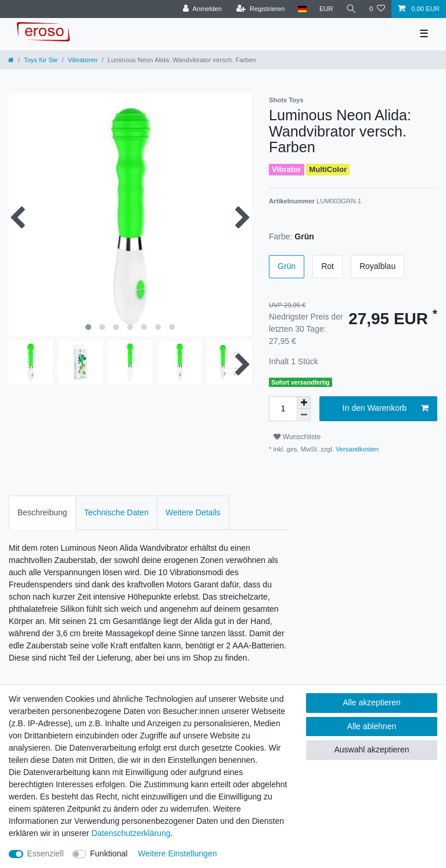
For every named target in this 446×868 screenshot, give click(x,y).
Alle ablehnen (372, 726)
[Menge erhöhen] (304, 403)
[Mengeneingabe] (283, 409)
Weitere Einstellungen (178, 853)
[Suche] (351, 9)
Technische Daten (116, 512)
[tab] (42, 513)
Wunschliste (297, 437)
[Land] (302, 9)
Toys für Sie (41, 60)
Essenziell (46, 853)
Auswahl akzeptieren (371, 749)
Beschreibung (42, 512)
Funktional (109, 853)
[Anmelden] (202, 9)
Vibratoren (83, 60)
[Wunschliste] (377, 9)
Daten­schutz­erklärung (131, 833)
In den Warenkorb (386, 408)
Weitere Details (193, 512)
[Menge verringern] (304, 415)
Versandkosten (356, 449)
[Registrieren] (260, 9)
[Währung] (326, 9)
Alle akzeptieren (372, 702)
